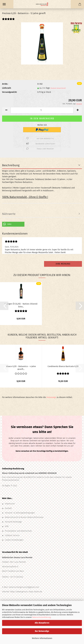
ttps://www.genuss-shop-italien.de (27, 592)
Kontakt (8, 508)
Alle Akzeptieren (42, 623)
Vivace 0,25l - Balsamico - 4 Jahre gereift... (21, 368)
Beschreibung (11, 165)
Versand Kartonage (13, 522)
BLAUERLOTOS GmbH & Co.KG (36, 477)
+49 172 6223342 (16, 577)
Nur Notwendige (42, 631)
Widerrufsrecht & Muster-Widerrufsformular (24, 517)
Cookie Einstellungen (14, 540)
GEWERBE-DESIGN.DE (48, 473)
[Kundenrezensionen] (8, 21)
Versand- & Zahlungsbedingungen (20, 513)
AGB (7, 526)
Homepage (51, 397)
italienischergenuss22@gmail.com (24, 587)
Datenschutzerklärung (41, 617)
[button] (6, 110)
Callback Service (12, 535)
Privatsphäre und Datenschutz (18, 531)
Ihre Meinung (63, 264)
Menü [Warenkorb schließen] (4, 4)
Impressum (10, 504)
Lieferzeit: (7, 88)
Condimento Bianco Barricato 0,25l (63, 366)
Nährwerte (9, 214)
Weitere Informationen (42, 638)
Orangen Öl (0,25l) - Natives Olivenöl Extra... (21, 305)
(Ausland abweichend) (58, 88)
